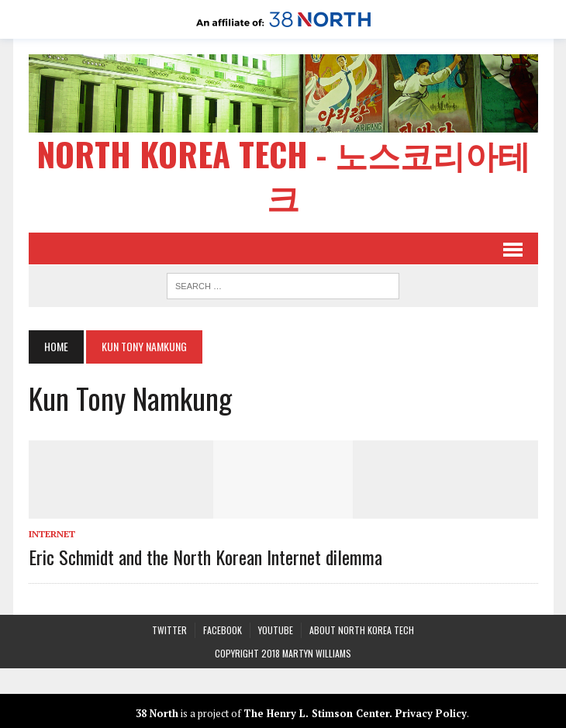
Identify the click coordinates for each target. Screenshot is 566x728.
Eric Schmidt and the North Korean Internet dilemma (205, 557)
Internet (52, 534)
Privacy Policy (431, 713)
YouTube (276, 630)
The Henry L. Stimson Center (316, 713)
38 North (157, 713)
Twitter (169, 630)
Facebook (223, 630)
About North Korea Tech (362, 630)
